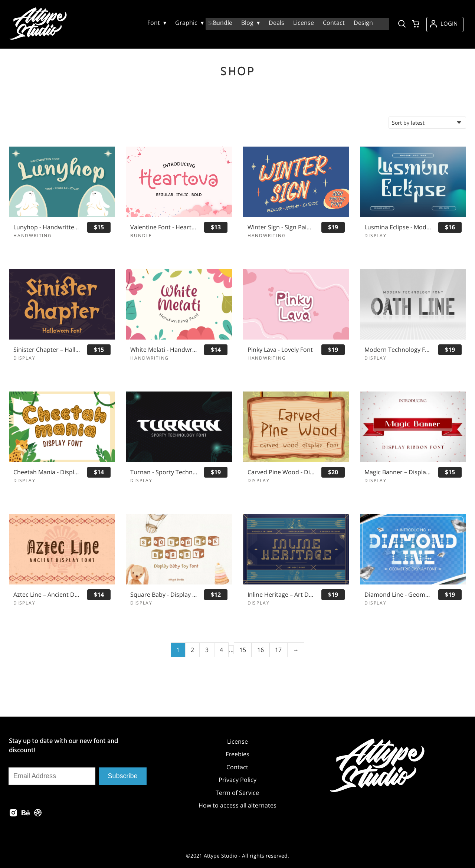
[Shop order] (427, 123)
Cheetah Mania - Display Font (47, 472)
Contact (237, 767)
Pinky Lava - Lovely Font (280, 350)
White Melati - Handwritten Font (164, 350)
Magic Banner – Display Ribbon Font (398, 472)
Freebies (237, 754)
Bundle (141, 235)
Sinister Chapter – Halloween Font (47, 350)
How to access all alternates (237, 805)
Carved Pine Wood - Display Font (281, 472)
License (237, 741)
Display (376, 235)
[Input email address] (52, 776)
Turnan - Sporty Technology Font (164, 472)
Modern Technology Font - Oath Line (398, 350)
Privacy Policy (237, 780)
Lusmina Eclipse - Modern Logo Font (398, 227)
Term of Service (237, 793)
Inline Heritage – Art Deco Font (281, 595)
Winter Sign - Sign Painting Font (281, 227)
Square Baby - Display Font (164, 595)
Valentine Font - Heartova (164, 227)
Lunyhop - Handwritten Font (47, 227)
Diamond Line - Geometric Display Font (398, 595)
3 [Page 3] (207, 650)
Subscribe (123, 776)
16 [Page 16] (261, 650)
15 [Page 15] (243, 650)
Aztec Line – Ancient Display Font (47, 595)
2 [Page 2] (192, 650)
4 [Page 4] (221, 650)
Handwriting (33, 235)
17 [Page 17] (278, 650)
